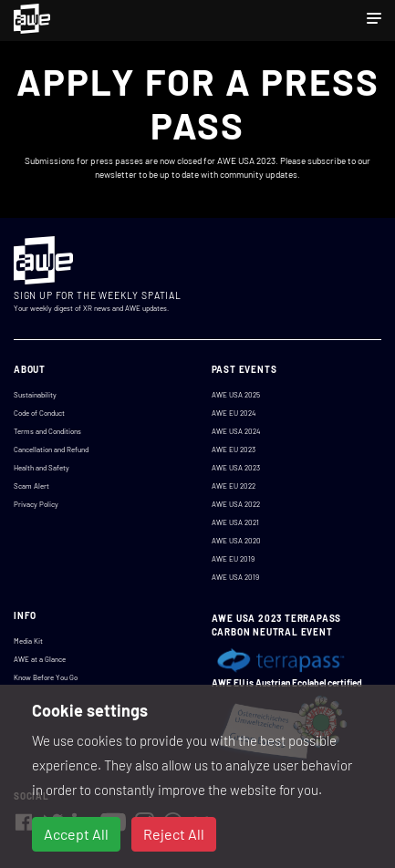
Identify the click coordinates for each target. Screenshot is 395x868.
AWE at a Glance (40, 659)
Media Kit (28, 641)
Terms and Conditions (47, 431)
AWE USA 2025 (236, 395)
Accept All (76, 834)
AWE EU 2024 (234, 413)
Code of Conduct (39, 413)
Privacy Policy (36, 504)
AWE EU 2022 (234, 486)
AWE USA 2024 (236, 431)
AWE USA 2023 (236, 468)
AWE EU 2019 (233, 559)
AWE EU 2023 (234, 449)
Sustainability (35, 395)
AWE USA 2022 (236, 504)
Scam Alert (31, 486)
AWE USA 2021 (235, 522)
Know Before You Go (46, 677)
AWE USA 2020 (236, 541)
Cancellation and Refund (51, 449)
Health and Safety (42, 468)
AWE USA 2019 (235, 577)
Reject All (174, 834)
